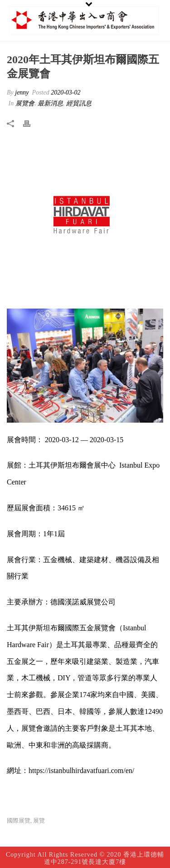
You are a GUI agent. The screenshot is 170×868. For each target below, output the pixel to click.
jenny (22, 92)
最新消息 (50, 103)
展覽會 (25, 103)
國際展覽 (19, 821)
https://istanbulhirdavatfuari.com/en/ (81, 771)
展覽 (39, 821)
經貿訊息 (79, 103)
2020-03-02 (66, 92)
